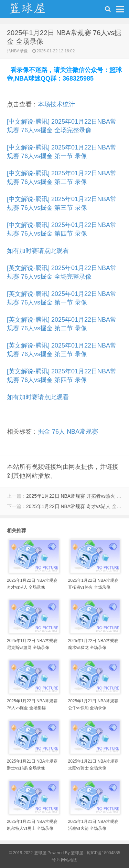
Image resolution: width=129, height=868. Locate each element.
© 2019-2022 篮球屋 (28, 853)
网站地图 (69, 860)
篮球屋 (77, 853)
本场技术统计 (56, 104)
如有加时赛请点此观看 (38, 251)
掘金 (44, 432)
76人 (58, 432)
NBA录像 (19, 51)
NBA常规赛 (82, 432)
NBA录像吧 (34, 11)
